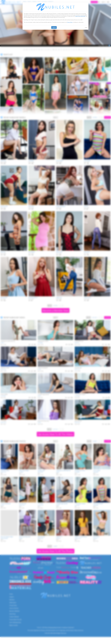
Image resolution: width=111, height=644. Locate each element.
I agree (54, 27)
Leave (86, 27)
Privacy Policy (70, 22)
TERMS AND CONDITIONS (80, 16)
